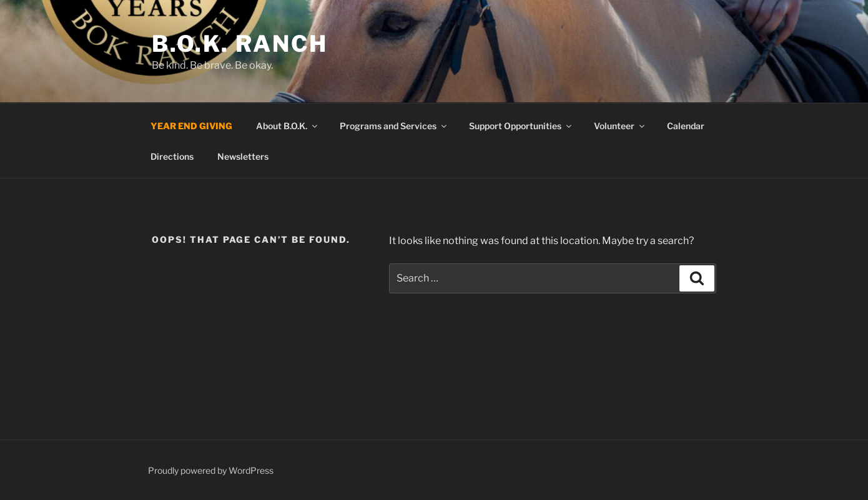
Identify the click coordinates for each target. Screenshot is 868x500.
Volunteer (620, 126)
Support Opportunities (521, 126)
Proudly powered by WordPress (211, 470)
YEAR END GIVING (191, 126)
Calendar (686, 126)
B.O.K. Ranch (240, 44)
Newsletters (243, 156)
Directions (172, 156)
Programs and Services (394, 126)
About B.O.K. (288, 126)
